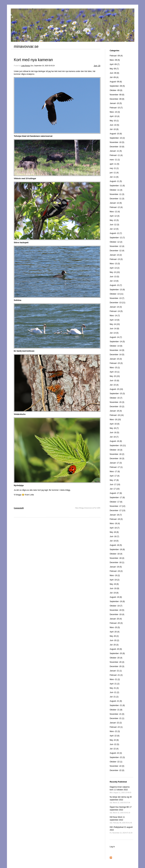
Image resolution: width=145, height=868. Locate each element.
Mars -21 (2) (115, 679)
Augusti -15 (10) (116, 389)
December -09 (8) (117, 99)
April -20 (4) (115, 632)
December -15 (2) (117, 407)
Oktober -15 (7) (116, 398)
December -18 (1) (117, 562)
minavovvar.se (26, 46)
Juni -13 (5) (115, 277)
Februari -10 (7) (116, 108)
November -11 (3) (117, 194)
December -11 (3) (117, 199)
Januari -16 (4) (116, 411)
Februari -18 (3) (116, 519)
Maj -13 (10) (115, 272)
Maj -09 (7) (114, 69)
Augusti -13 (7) (116, 285)
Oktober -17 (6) (116, 502)
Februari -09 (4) (116, 56)
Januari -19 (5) (116, 567)
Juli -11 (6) (114, 177)
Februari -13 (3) (116, 259)
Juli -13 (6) (114, 281)
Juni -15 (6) (115, 381)
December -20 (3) (117, 666)
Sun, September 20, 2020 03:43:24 (43, 66)
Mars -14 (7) (115, 316)
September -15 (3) (117, 394)
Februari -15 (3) (116, 363)
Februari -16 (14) (117, 415)
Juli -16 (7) (114, 437)
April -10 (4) (115, 116)
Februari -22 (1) (116, 727)
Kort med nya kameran (33, 60)
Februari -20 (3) (116, 623)
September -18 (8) (117, 549)
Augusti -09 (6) (116, 82)
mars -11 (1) (115, 160)
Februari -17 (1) (116, 467)
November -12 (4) (117, 246)
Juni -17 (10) (115, 485)
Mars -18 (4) (115, 523)
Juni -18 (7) (115, 536)
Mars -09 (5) (115, 60)
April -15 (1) (115, 372)
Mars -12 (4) (115, 212)
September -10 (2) (117, 138)
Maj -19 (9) (114, 584)
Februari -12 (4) (116, 207)
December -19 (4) (117, 614)
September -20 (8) (117, 653)
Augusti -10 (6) (116, 134)
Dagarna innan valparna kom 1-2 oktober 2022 (121, 790)
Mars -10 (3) (115, 112)
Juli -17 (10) (115, 489)
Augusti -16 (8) (116, 441)
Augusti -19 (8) (116, 597)
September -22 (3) (117, 757)
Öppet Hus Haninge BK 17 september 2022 (121, 810)
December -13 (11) (118, 303)
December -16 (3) (117, 459)
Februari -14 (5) (116, 311)
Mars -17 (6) (115, 472)
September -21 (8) (117, 705)
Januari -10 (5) (116, 103)
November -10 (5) (117, 142)
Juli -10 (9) (114, 129)
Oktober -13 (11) (117, 294)
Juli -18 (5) (114, 541)
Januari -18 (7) (116, 515)
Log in (112, 847)
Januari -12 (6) (116, 203)
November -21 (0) (117, 714)
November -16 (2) (117, 454)
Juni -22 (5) (115, 744)
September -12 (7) (117, 238)
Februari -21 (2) (116, 675)
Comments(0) (19, 508)
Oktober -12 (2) (116, 242)
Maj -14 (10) (115, 324)
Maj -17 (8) (114, 480)
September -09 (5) (117, 86)
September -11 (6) (117, 186)
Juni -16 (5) (115, 433)
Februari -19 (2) (116, 571)
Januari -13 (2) (116, 255)
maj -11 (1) (114, 168)
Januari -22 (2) (116, 723)
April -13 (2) (115, 268)
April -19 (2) (115, 580)
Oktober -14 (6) (116, 346)
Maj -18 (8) (114, 532)
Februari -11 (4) (116, 155)
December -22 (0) (117, 770)
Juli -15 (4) (114, 385)
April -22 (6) (115, 736)
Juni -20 (97, 66)
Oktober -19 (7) (116, 606)
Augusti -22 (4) (116, 753)
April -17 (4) (115, 476)
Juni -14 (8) (115, 329)
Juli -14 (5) (114, 333)
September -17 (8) (117, 498)
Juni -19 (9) (115, 588)
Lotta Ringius (26, 66)
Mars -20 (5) (115, 627)
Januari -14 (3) (116, 307)
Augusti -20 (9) (116, 649)
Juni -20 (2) (115, 640)
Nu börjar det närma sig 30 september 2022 (121, 800)
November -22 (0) (117, 766)
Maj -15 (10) (115, 376)
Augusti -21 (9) (116, 701)
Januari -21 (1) (116, 671)
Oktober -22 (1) (116, 762)
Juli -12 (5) (114, 229)
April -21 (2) (115, 684)
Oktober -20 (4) (116, 658)
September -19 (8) (117, 601)
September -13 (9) (117, 290)
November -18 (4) (117, 558)
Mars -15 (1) (115, 368)
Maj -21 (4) (114, 688)
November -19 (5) (117, 610)
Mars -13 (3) (115, 264)
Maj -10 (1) (114, 121)
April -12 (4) (115, 216)
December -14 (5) (117, 355)
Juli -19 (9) (114, 593)
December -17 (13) (118, 510)
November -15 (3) (117, 402)
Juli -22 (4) (114, 749)
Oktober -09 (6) (116, 90)
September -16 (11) (118, 446)
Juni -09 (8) (115, 73)
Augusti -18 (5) (116, 545)
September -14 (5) (117, 342)
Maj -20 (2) (114, 636)
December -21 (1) (117, 718)
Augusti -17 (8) (116, 493)
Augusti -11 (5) (116, 181)
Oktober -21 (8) (116, 710)
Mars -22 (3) (115, 731)
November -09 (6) (117, 95)
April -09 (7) (115, 64)
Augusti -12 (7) (116, 233)
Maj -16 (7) (114, 428)
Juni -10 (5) (115, 125)
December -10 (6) (117, 147)
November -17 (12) (118, 506)
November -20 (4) (117, 662)
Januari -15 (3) (116, 359)
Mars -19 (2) (115, 575)
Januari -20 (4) (116, 619)
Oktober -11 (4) (116, 190)
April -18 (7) (115, 528)
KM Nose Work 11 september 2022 (121, 820)
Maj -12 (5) (114, 220)
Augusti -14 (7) (116, 337)
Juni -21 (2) (115, 692)
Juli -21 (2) (114, 697)
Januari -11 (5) (116, 151)
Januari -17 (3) (116, 463)
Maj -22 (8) (114, 740)
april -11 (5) (115, 164)
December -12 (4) (117, 251)
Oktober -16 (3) (116, 450)
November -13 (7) (117, 298)
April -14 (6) (115, 320)
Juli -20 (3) (114, 645)
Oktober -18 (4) (116, 554)
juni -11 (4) (114, 173)
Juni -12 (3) (115, 225)
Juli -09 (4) (114, 77)
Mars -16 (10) (115, 420)
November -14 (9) (117, 350)
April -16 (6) (115, 424)
